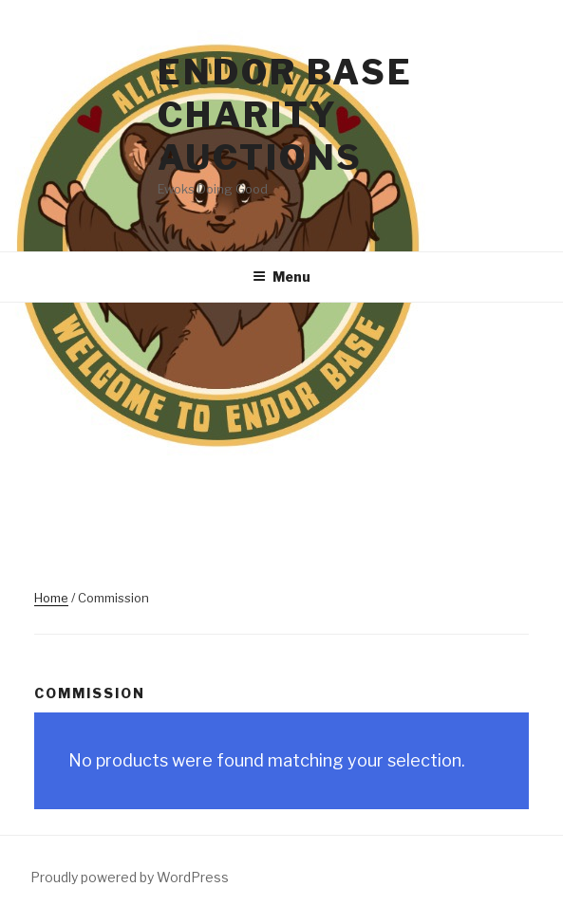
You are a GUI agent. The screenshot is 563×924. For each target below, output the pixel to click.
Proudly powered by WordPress (130, 877)
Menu (281, 277)
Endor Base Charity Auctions (285, 115)
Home (51, 598)
